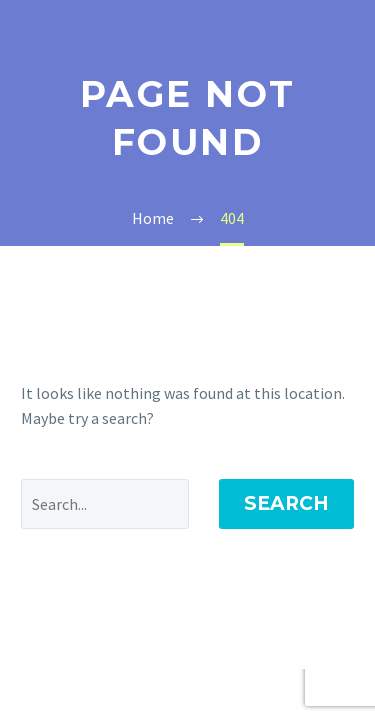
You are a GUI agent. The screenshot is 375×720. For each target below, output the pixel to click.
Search (286, 503)
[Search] (105, 504)
